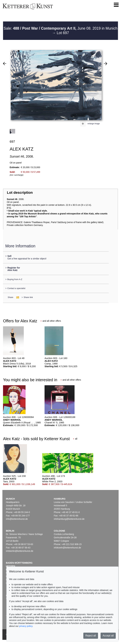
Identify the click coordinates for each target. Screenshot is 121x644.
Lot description (20, 193)
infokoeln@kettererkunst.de (67, 548)
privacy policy (26, 626)
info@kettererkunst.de (17, 519)
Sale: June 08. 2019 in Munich (61, 28)
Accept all (108, 636)
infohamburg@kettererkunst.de (69, 519)
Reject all (91, 636)
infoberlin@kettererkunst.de (20, 551)
